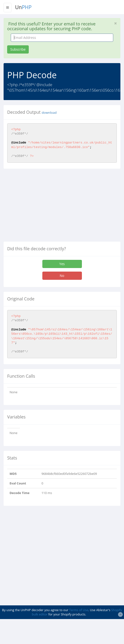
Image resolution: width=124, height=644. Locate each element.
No (62, 276)
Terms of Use (79, 610)
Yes (62, 264)
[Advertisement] (44, 207)
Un (23, 7)
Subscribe (18, 49)
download (49, 113)
